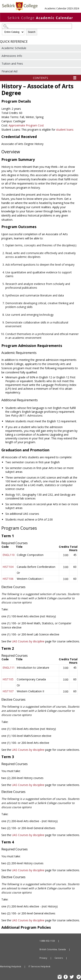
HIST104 (8, 567)
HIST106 (8, 579)
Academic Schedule (14, 48)
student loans (65, 130)
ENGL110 (9, 555)
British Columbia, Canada (53, 949)
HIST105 (8, 679)
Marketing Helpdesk (11, 966)
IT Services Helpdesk (39, 966)
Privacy (43, 958)
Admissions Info (12, 56)
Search (32, 32)
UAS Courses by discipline (28, 641)
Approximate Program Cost (26, 125)
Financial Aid (9, 71)
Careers (59, 958)
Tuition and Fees (12, 64)
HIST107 (8, 691)
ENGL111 (9, 668)
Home (16, 941)
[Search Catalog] (37, 26)
